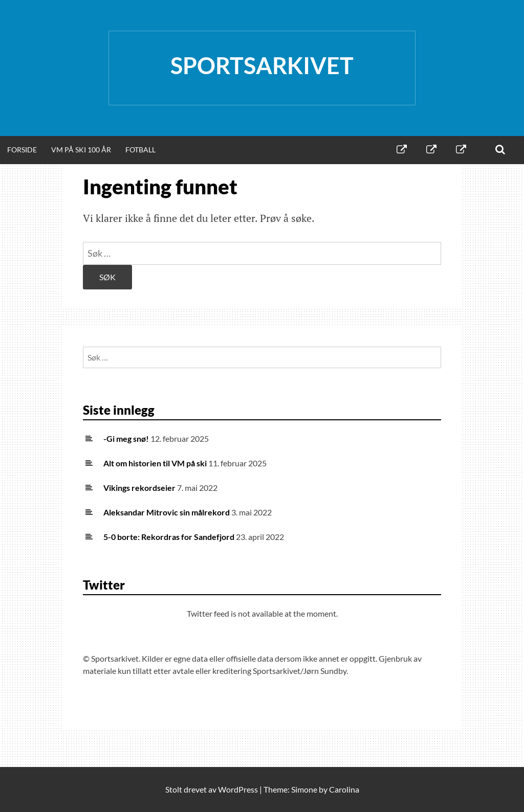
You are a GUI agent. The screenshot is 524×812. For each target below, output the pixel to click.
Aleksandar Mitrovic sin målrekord (167, 512)
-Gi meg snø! (126, 438)
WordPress (238, 789)
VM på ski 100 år (81, 150)
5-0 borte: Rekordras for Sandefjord (169, 537)
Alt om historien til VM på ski (155, 463)
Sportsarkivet (262, 65)
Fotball (140, 150)
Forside (22, 150)
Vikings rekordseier (139, 488)
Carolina (344, 789)
